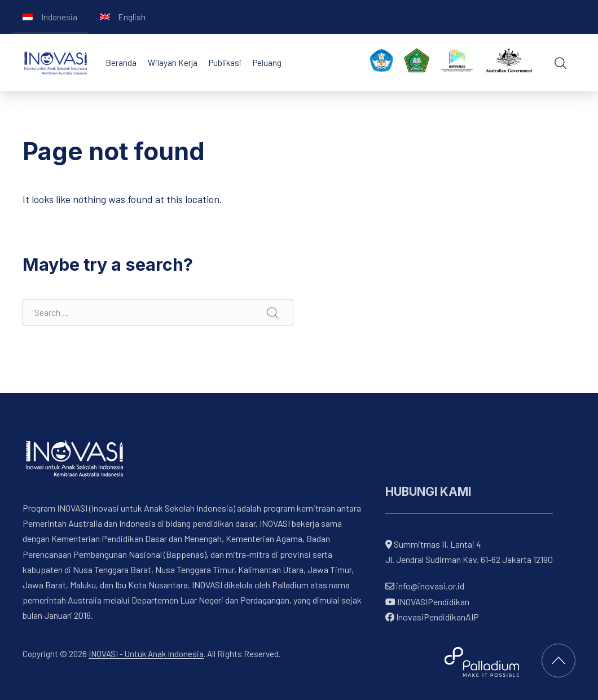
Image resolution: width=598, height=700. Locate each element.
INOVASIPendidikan (427, 601)
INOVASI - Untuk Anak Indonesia (146, 654)
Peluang (267, 63)
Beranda (121, 63)
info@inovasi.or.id (429, 586)
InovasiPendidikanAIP (432, 617)
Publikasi (225, 63)
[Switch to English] (123, 17)
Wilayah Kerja (173, 63)
